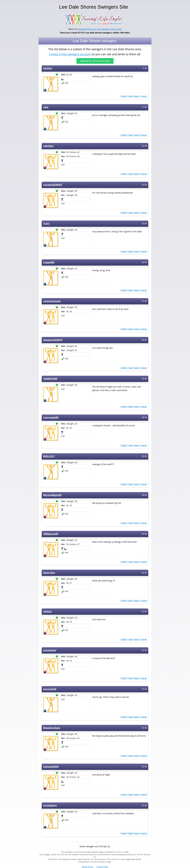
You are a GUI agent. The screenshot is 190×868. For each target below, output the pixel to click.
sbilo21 (47, 612)
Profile (124, 96)
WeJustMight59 (52, 495)
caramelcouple (52, 301)
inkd (46, 107)
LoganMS (49, 262)
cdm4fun (48, 146)
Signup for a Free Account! (95, 61)
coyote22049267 (53, 185)
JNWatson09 (51, 534)
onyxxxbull (50, 689)
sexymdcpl (50, 650)
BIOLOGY (49, 456)
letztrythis (49, 573)
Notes (136, 96)
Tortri (46, 224)
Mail (130, 96)
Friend (144, 96)
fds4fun (48, 68)
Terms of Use (88, 867)
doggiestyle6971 (53, 340)
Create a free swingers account (70, 54)
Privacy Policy (102, 867)
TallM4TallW (50, 379)
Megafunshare (52, 728)
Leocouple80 (51, 418)
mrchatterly (50, 806)
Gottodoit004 (51, 767)
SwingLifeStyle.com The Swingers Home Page (100, 29)
